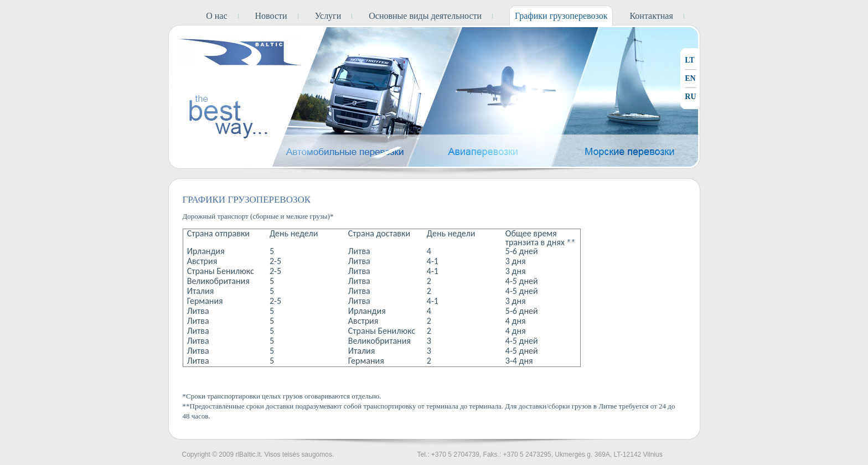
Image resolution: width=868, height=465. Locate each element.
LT (689, 60)
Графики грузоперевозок (561, 16)
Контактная (651, 16)
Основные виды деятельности (425, 16)
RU (690, 97)
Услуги (328, 16)
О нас (216, 16)
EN (690, 78)
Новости (271, 16)
